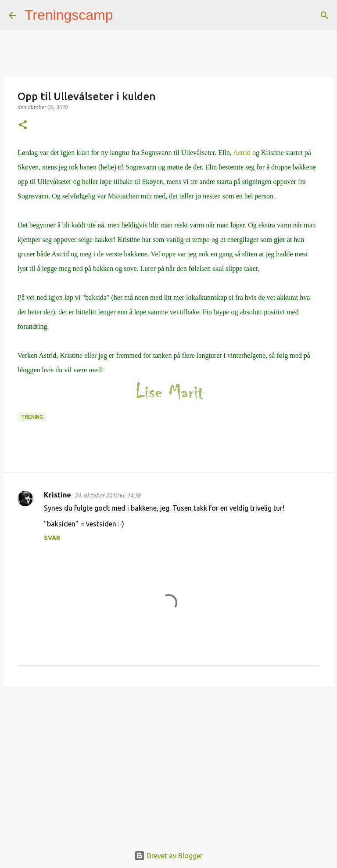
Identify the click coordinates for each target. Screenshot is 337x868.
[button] (23, 125)
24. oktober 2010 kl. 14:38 (108, 495)
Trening (32, 417)
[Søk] (125, 15)
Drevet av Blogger (168, 856)
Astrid (242, 153)
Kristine (57, 495)
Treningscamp (69, 15)
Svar (52, 538)
